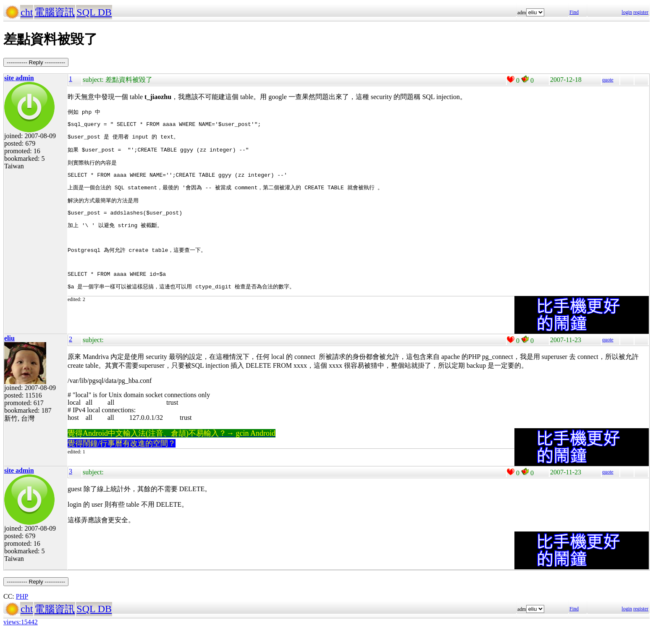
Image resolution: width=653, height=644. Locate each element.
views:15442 (21, 633)
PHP (22, 608)
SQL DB (94, 12)
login (627, 12)
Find (574, 12)
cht (27, 12)
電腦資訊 (55, 12)
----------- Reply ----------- (36, 62)
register (641, 12)
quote (608, 80)
